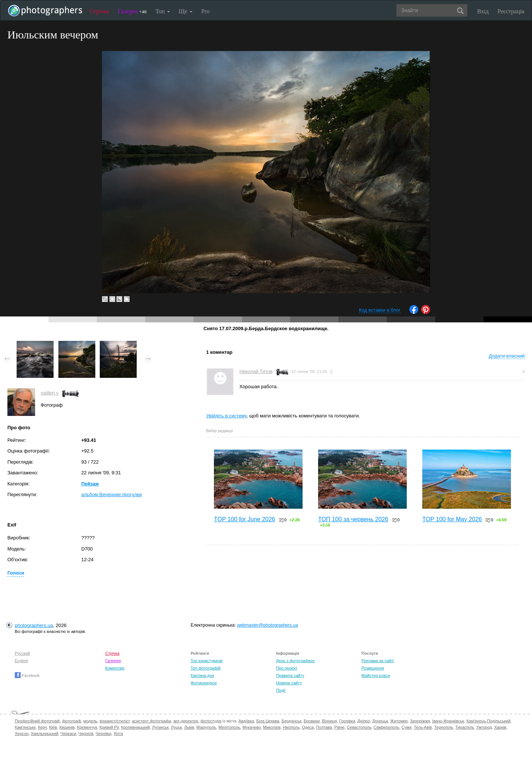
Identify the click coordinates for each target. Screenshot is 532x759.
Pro (205, 11)
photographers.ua (34, 625)
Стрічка (99, 11)
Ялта (118, 733)
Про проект (287, 668)
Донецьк (380, 721)
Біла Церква (268, 721)
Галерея (132, 11)
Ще (186, 11)
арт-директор (186, 721)
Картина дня (202, 675)
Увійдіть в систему (226, 416)
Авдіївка (246, 721)
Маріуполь (206, 727)
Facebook (27, 675)
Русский (22, 653)
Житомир (399, 721)
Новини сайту (289, 683)
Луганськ (161, 727)
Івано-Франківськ (448, 721)
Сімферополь (386, 727)
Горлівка (347, 721)
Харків (500, 727)
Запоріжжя (420, 721)
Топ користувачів (207, 661)
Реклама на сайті (378, 661)
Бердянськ (291, 721)
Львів (189, 727)
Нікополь (291, 727)
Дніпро (364, 721)
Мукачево (251, 727)
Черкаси (68, 733)
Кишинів (67, 727)
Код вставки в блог (380, 310)
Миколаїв (272, 727)
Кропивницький (136, 727)
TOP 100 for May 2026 (452, 519)
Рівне (340, 727)
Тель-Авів (423, 727)
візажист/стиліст (114, 721)
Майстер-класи (376, 675)
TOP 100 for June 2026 (245, 519)
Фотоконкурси (204, 683)
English (21, 661)
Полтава (324, 727)
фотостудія (211, 721)
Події (281, 690)
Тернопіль (444, 727)
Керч (42, 727)
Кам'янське (25, 727)
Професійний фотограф (37, 721)
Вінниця (330, 721)
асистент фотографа (151, 721)
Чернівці (104, 733)
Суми (407, 727)
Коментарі (115, 668)
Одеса (308, 727)
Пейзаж (90, 484)
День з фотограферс (296, 661)
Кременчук (87, 727)
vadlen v (50, 393)
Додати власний (507, 356)
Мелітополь (229, 727)
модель (91, 721)
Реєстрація (511, 11)
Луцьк (177, 727)
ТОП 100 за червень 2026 (353, 519)
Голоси (16, 573)
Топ (163, 11)
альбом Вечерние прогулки (112, 494)
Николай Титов (256, 371)
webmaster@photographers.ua (268, 625)
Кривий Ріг (109, 727)
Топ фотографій (206, 668)
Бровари (312, 721)
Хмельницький (45, 733)
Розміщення (373, 668)
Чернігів (86, 733)
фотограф (71, 721)
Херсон (22, 733)
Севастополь (359, 727)
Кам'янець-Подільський (488, 721)
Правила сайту (290, 675)
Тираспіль (465, 727)
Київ (53, 727)
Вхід (483, 11)
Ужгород (484, 727)
